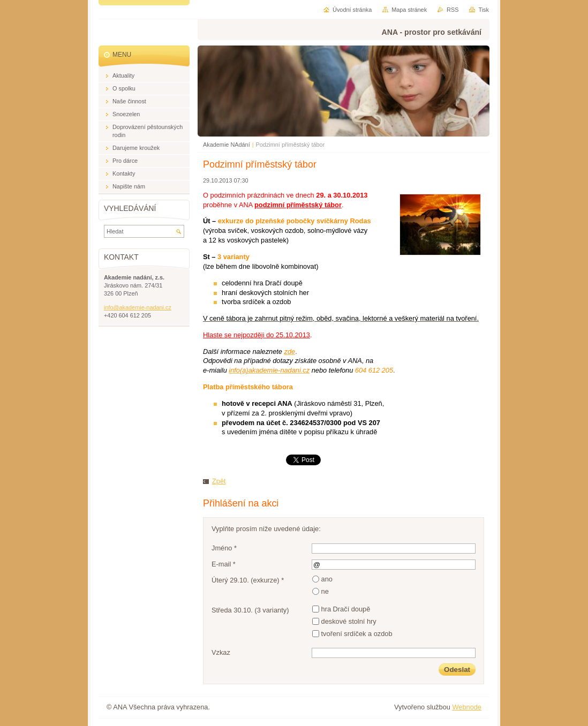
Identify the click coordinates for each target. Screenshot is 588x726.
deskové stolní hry (349, 621)
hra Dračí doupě (346, 609)
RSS (453, 10)
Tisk (484, 10)
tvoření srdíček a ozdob (357, 634)
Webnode (467, 707)
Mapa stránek (409, 10)
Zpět (219, 481)
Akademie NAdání (227, 145)
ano (327, 579)
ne (325, 591)
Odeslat (457, 670)
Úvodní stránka (352, 10)
